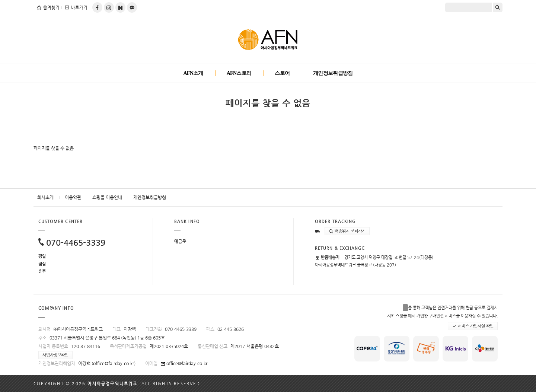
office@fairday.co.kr (114, 363)
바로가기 (76, 7)
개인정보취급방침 (333, 73)
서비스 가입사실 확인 (473, 326)
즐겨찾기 (48, 7)
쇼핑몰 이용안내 (107, 197)
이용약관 (73, 197)
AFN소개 (193, 73)
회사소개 (45, 197)
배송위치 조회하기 (347, 231)
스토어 (282, 73)
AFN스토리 (239, 73)
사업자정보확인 (55, 355)
